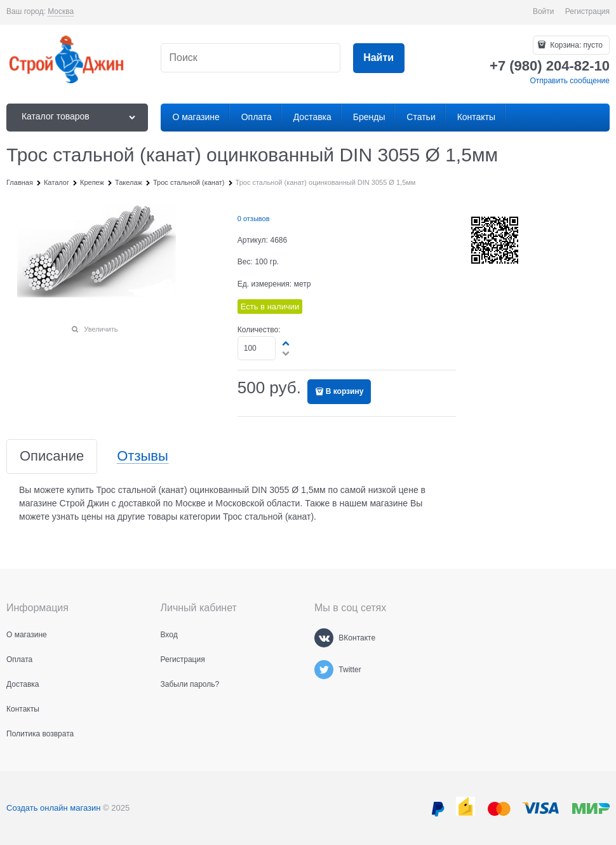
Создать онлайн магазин (53, 808)
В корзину (345, 391)
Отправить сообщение (570, 81)
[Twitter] (324, 670)
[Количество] (257, 348)
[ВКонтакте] (324, 638)
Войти (544, 11)
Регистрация (587, 11)
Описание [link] (52, 456)
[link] (61, 12)
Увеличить (101, 329)
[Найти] (379, 58)
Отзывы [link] (143, 456)
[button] (286, 343)
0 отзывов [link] (254, 219)
